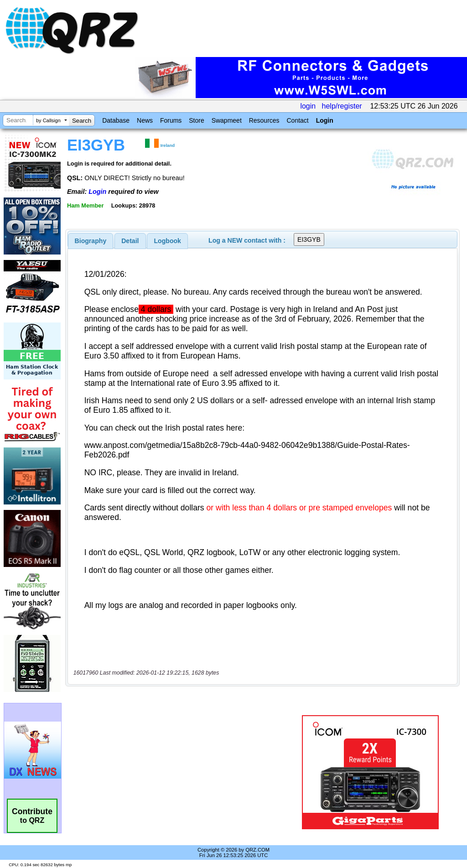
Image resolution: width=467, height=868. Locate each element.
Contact (297, 120)
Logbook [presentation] (168, 241)
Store (196, 120)
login (308, 106)
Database (116, 120)
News (145, 120)
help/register (342, 106)
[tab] (91, 241)
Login (325, 120)
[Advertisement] (180, 772)
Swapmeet (227, 120)
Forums (171, 120)
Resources (264, 120)
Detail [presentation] (130, 241)
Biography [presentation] (91, 241)
